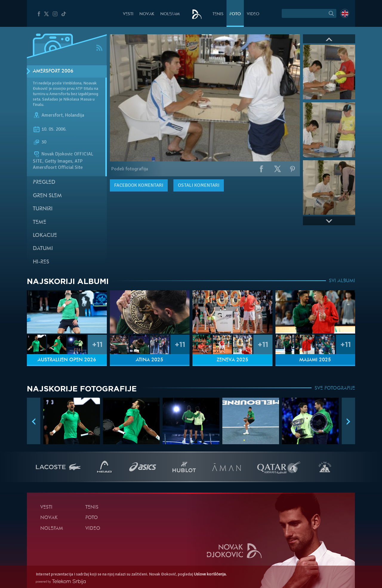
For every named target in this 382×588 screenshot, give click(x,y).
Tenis (218, 14)
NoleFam (170, 14)
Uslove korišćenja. (210, 574)
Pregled (44, 182)
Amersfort (52, 115)
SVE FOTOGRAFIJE (335, 388)
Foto (235, 14)
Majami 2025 (315, 360)
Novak (147, 14)
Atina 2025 (150, 360)
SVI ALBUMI (342, 281)
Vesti (128, 14)
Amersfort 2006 (53, 71)
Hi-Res (41, 262)
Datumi (43, 249)
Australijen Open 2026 (67, 360)
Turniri (43, 209)
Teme (40, 222)
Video (253, 14)
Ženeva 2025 (232, 360)
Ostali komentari (199, 185)
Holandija (75, 115)
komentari (139, 185)
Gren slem (47, 196)
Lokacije (45, 236)
